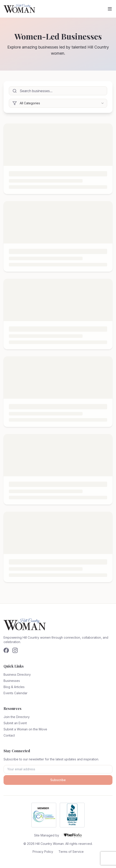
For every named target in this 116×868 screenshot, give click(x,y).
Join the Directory (17, 717)
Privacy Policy (43, 852)
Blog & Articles (14, 687)
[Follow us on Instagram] (15, 650)
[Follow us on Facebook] (6, 650)
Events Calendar (15, 693)
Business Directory (17, 674)
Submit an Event (15, 723)
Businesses (12, 681)
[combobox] (58, 103)
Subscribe (58, 780)
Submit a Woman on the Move (25, 729)
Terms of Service (71, 852)
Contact (9, 735)
